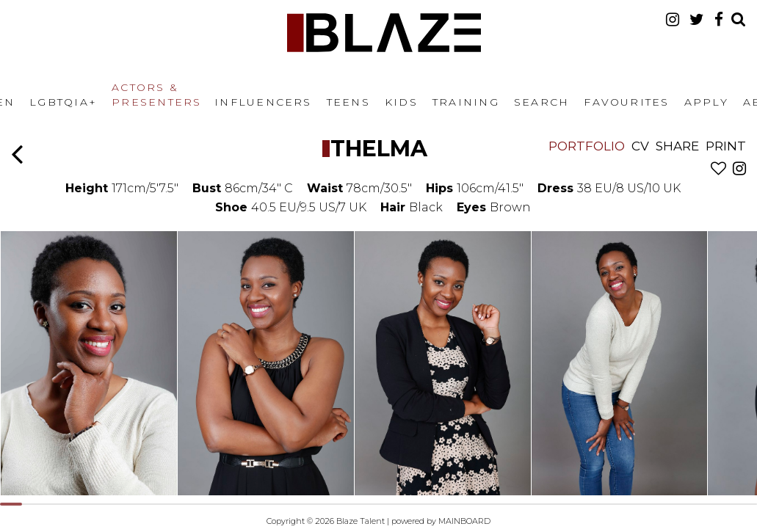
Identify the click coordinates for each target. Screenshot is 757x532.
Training (466, 102)
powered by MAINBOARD (441, 521)
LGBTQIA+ (63, 102)
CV (640, 146)
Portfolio (587, 146)
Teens (348, 102)
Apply (706, 102)
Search (542, 102)
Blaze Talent (384, 33)
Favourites (626, 102)
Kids (401, 102)
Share (677, 146)
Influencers (263, 102)
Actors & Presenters (156, 95)
